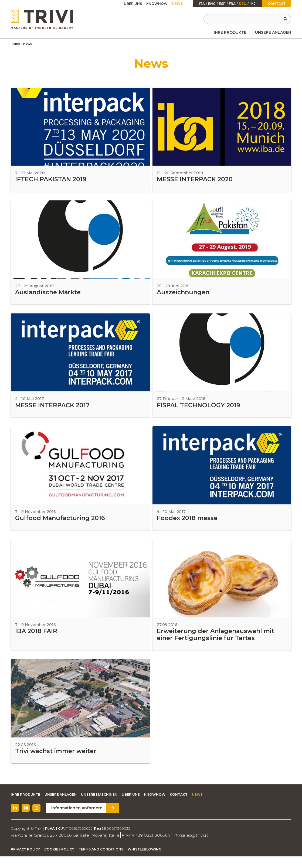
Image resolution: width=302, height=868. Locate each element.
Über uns (133, 4)
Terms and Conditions (101, 861)
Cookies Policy (59, 861)
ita (202, 4)
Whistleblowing (145, 861)
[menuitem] (230, 32)
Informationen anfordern (75, 820)
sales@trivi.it (173, 847)
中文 (253, 4)
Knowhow (157, 4)
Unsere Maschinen (99, 807)
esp (222, 4)
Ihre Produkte (230, 32)
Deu (243, 4)
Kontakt (277, 4)
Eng (212, 4)
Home (15, 44)
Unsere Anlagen (273, 32)
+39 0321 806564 (136, 847)
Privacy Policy (25, 861)
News (177, 4)
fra (232, 4)
